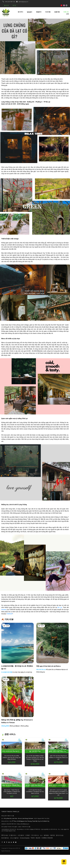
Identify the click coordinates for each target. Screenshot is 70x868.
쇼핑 (67, 14)
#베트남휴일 (25, 727)
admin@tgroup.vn (23, 2)
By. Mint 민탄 (27, 626)
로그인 (14, 5)
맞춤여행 (57, 12)
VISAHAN (60, 840)
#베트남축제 (5, 727)
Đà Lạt (60, 607)
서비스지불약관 (16, 840)
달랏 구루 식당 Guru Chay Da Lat (58, 752)
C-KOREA (54, 840)
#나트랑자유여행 (7, 673)
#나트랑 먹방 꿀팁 (18, 673)
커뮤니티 (66, 12)
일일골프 (30, 12)
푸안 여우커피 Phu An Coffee (12, 752)
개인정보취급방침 (28, 840)
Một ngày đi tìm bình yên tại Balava (49, 666)
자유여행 (48, 12)
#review (4, 610)
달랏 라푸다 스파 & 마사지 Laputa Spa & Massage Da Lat (58, 786)
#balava (59, 670)
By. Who (29, 680)
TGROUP (10, 614)
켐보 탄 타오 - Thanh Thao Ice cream (12, 786)
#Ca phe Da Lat (51, 670)
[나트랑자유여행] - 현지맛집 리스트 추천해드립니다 (17, 668)
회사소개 (6, 5)
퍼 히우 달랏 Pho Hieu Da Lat (35, 786)
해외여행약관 (5, 840)
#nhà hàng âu (41, 672)
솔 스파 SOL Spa (35, 752)
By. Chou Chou (62, 626)
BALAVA (46, 840)
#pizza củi (65, 670)
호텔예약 (39, 12)
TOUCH (39, 840)
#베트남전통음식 (15, 727)
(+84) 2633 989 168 (11, 825)
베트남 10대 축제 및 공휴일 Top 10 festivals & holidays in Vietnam (17, 722)
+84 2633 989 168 (10, 2)
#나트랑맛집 (28, 673)
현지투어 (20, 12)
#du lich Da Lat (41, 670)
